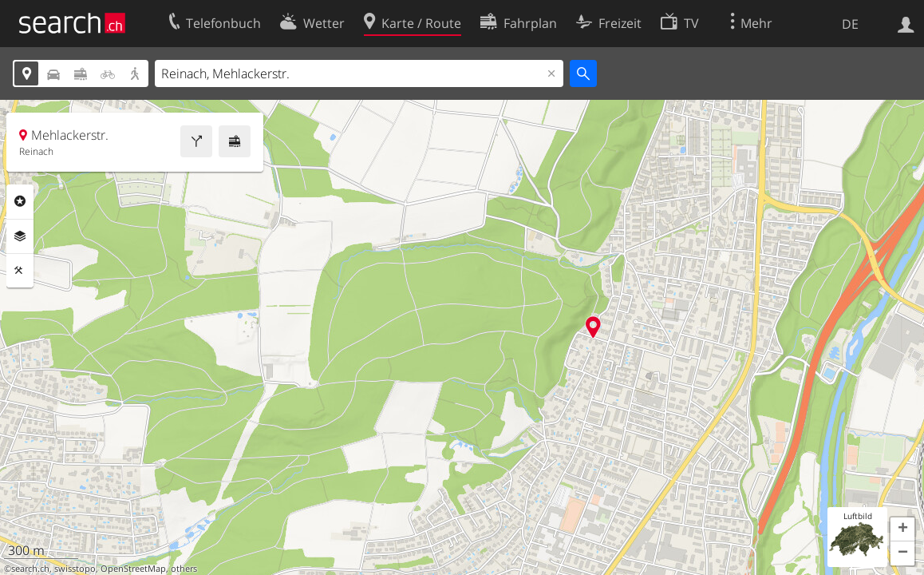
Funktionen (20, 271)
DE (850, 24)
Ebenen (20, 236)
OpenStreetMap (133, 569)
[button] (902, 529)
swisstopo (75, 569)
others (184, 569)
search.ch (30, 569)
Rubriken (20, 201)
